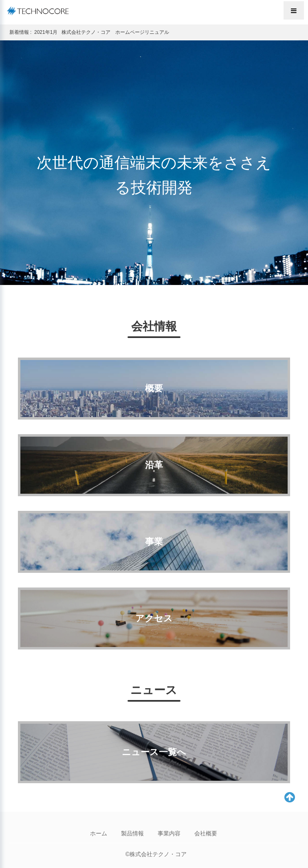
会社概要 (206, 833)
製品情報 (132, 833)
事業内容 (169, 833)
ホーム (99, 833)
